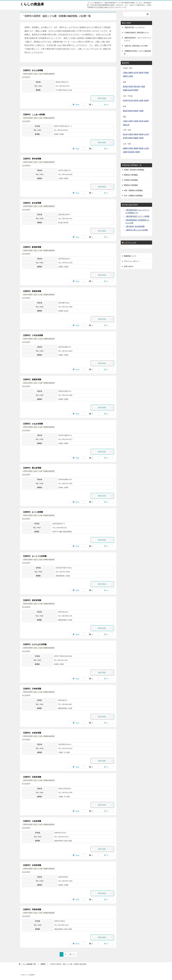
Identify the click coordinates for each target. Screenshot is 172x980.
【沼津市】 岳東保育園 (32, 777)
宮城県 (146, 73)
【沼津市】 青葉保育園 (32, 291)
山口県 (146, 134)
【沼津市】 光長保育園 (32, 733)
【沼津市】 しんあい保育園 (34, 115)
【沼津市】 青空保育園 (32, 159)
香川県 (125, 138)
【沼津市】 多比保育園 (32, 203)
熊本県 (141, 148)
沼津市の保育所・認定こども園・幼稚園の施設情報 (39, 74)
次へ (71, 954)
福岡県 (125, 148)
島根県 (141, 134)
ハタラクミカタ (130, 242)
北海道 (125, 73)
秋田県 (141, 73)
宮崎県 (125, 152)
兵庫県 (136, 121)
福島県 (125, 76)
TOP (29, 964)
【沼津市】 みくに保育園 (33, 512)
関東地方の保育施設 (131, 175)
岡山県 (125, 134)
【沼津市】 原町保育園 (32, 600)
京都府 (131, 121)
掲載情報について (130, 256)
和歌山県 (126, 125)
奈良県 (141, 121)
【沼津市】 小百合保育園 (33, 335)
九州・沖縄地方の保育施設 (133, 196)
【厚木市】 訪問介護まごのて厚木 (136, 46)
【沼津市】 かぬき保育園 (33, 424)
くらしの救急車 (32, 4)
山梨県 (141, 100)
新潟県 (125, 100)
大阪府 (125, 121)
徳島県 (131, 138)
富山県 (131, 100)
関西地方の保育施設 (131, 185)
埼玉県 (131, 86)
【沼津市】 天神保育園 (32, 689)
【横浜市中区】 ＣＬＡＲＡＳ (134, 27)
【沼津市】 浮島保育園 (32, 909)
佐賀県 (131, 148)
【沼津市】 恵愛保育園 (32, 379)
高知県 (141, 138)
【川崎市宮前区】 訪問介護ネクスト (137, 33)
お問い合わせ (129, 266)
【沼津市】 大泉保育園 (32, 821)
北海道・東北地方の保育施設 (134, 170)
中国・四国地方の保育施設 (133, 190)
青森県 (131, 73)
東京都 (125, 86)
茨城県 (125, 90)
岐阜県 (131, 111)
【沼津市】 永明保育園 (32, 865)
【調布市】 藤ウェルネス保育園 (137, 230)
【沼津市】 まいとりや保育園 (34, 556)
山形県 (131, 76)
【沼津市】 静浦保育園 (32, 247)
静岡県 (136, 111)
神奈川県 (137, 86)
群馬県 (136, 90)
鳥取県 (136, 134)
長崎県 (136, 148)
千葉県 (143, 86)
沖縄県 (137, 152)
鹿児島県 (131, 152)
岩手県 (136, 73)
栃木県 (131, 90)
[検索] (136, 14)
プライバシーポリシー (132, 261)
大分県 (146, 148)
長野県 (146, 100)
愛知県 (125, 111)
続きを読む (106, 98)
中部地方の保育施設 (131, 180)
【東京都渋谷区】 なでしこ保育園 (137, 216)
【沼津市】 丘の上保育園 (33, 70)
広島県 (131, 134)
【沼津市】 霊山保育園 (32, 468)
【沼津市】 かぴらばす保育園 (34, 644)
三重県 (141, 111)
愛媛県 (136, 138)
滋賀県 (146, 121)
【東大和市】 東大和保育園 (135, 226)
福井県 (136, 100)
